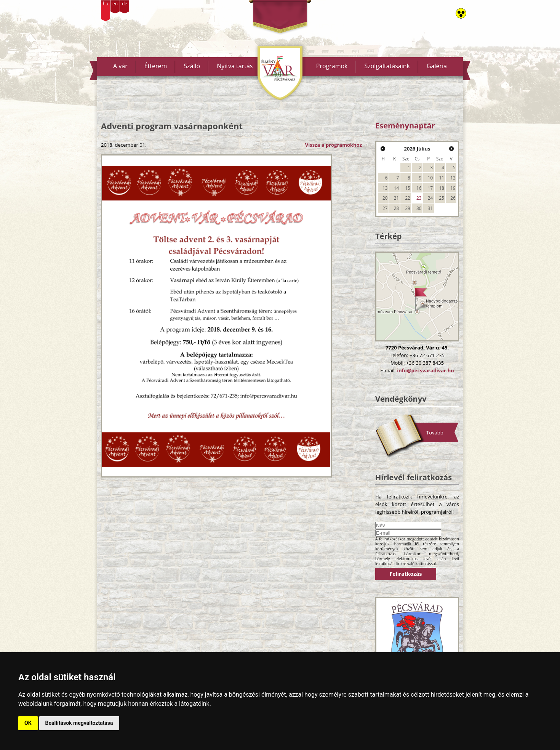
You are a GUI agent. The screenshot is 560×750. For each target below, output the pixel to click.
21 (396, 198)
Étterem (156, 66)
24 (430, 198)
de (125, 4)
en (115, 4)
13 (385, 188)
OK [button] (28, 723)
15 (407, 188)
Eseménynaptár (405, 126)
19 (453, 188)
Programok (332, 66)
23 (419, 198)
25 (442, 198)
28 (396, 208)
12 (453, 178)
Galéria (437, 66)
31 (430, 208)
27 (385, 208)
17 (430, 188)
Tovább (435, 433)
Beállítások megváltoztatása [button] (79, 723)
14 (396, 188)
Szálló (192, 66)
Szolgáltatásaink (387, 66)
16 (419, 188)
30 (419, 208)
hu (106, 4)
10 (430, 178)
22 (407, 198)
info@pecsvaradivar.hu (425, 370)
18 (442, 188)
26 (453, 198)
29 (407, 208)
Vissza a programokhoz (334, 145)
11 (442, 178)
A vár (120, 66)
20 (385, 198)
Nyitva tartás (235, 66)
